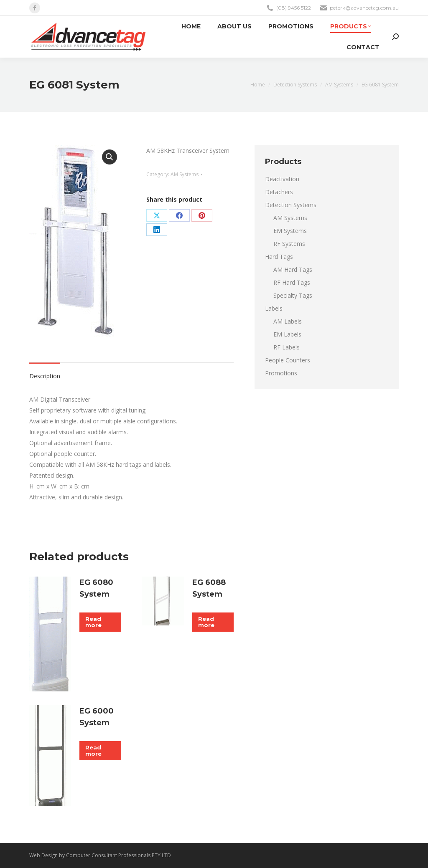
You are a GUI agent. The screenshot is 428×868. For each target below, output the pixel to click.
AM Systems (185, 174)
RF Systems (289, 244)
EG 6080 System (96, 588)
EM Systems (290, 231)
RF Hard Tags (292, 282)
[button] (110, 157)
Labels (274, 308)
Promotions (281, 373)
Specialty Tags (293, 295)
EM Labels (287, 334)
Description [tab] (45, 376)
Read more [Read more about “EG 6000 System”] (93, 750)
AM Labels (288, 321)
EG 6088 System (209, 588)
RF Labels (287, 347)
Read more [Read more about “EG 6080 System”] (93, 622)
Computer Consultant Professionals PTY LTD (118, 855)
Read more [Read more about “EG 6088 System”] (206, 622)
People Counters (288, 360)
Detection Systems (291, 205)
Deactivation (282, 179)
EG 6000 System (97, 717)
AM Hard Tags (293, 270)
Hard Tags (279, 257)
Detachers (279, 192)
